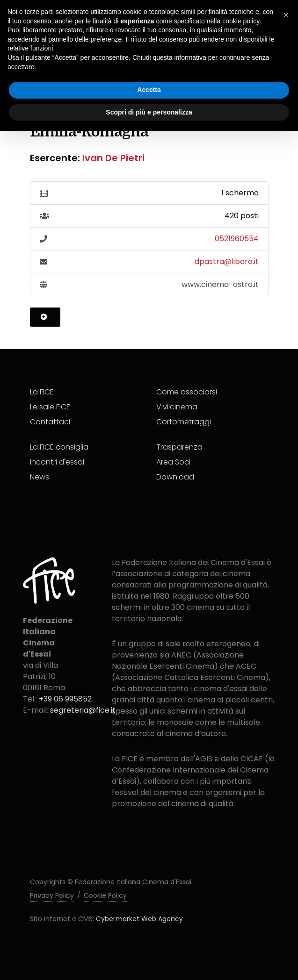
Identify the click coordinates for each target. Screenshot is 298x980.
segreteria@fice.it (83, 710)
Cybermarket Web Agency (139, 919)
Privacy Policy (52, 895)
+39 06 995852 (65, 699)
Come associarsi (187, 392)
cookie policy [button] (241, 21)
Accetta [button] (149, 90)
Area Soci (173, 462)
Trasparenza (179, 447)
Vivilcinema (177, 407)
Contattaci (50, 422)
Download (175, 477)
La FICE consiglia (59, 447)
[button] (286, 15)
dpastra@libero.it (227, 261)
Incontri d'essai (57, 462)
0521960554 (237, 239)
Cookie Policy (105, 895)
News (40, 477)
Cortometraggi (184, 422)
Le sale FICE (50, 407)
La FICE (42, 392)
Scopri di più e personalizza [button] (149, 112)
